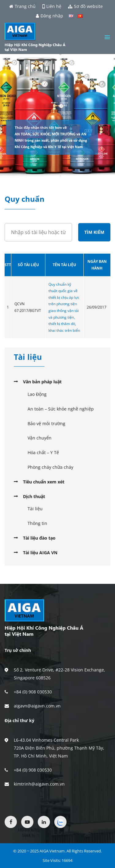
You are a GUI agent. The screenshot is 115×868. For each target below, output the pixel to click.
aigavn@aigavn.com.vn (37, 706)
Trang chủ (22, 6)
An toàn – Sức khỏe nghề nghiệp (61, 409)
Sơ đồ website (85, 6)
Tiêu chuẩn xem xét (44, 482)
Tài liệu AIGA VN (40, 553)
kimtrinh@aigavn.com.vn (39, 784)
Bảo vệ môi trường (46, 423)
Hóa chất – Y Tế (43, 452)
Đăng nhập (50, 16)
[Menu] (107, 37)
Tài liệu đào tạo (39, 538)
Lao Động (37, 394)
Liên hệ (52, 6)
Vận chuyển (40, 438)
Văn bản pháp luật (42, 382)
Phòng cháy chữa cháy (50, 467)
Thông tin (37, 523)
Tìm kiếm (94, 232)
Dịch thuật (34, 496)
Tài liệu (35, 509)
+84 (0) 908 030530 (33, 692)
